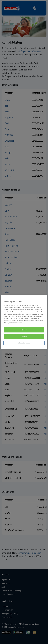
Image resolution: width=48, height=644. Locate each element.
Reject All (24, 330)
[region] (24, 322)
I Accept (24, 336)
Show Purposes (24, 343)
